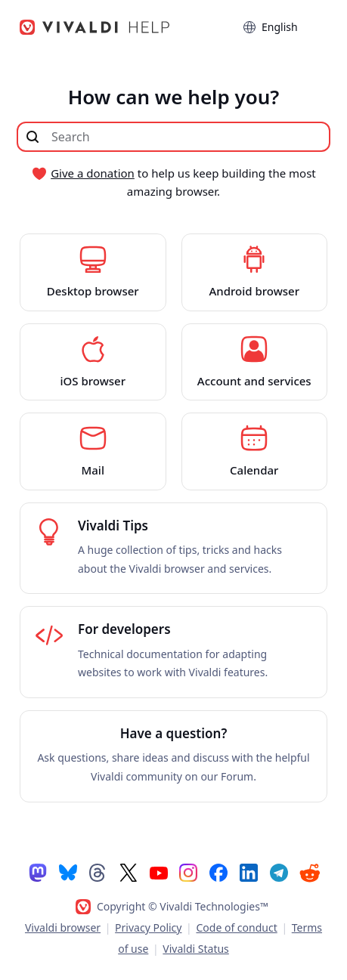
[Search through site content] (173, 137)
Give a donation (93, 173)
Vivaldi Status (195, 949)
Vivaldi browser (63, 927)
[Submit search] (33, 137)
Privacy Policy (148, 927)
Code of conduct (236, 927)
